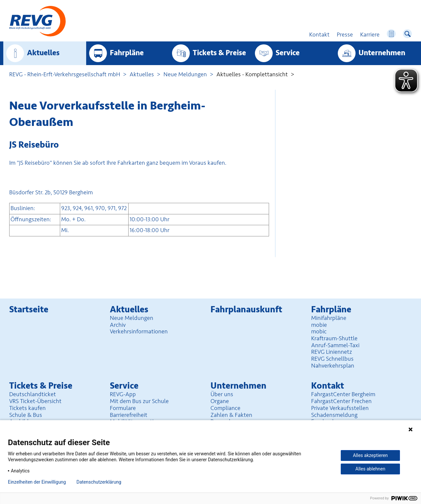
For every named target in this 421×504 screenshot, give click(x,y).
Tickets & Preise (219, 53)
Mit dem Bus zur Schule (139, 401)
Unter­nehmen (382, 53)
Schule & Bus (26, 415)
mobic (319, 331)
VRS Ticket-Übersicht (35, 401)
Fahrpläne (127, 53)
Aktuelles (43, 53)
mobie (319, 325)
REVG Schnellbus (332, 359)
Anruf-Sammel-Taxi (335, 345)
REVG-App (123, 394)
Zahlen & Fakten (231, 415)
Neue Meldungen (185, 74)
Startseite (29, 310)
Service (288, 53)
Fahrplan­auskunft (246, 310)
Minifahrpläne (329, 318)
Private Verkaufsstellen (340, 408)
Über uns (222, 394)
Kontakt (328, 386)
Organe (220, 401)
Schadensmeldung (334, 415)
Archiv (118, 325)
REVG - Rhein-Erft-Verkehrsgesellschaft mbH (65, 74)
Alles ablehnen (371, 469)
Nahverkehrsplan (333, 366)
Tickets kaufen (27, 408)
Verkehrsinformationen (139, 331)
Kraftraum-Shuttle (334, 338)
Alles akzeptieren (370, 455)
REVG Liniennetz (332, 352)
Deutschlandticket (33, 394)
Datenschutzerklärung (99, 482)
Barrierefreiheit (129, 415)
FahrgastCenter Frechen (341, 401)
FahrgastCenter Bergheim (343, 394)
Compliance (225, 408)
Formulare (123, 408)
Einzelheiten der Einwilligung (37, 482)
